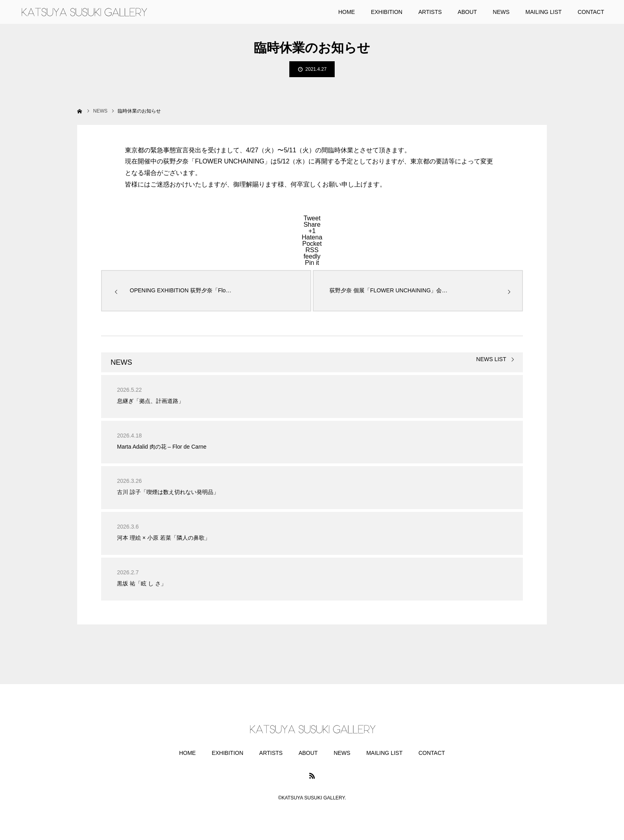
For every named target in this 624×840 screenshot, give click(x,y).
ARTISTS (271, 753)
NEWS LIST (491, 359)
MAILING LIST (384, 753)
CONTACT (432, 753)
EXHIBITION (227, 753)
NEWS (342, 753)
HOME (187, 753)
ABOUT (308, 753)
